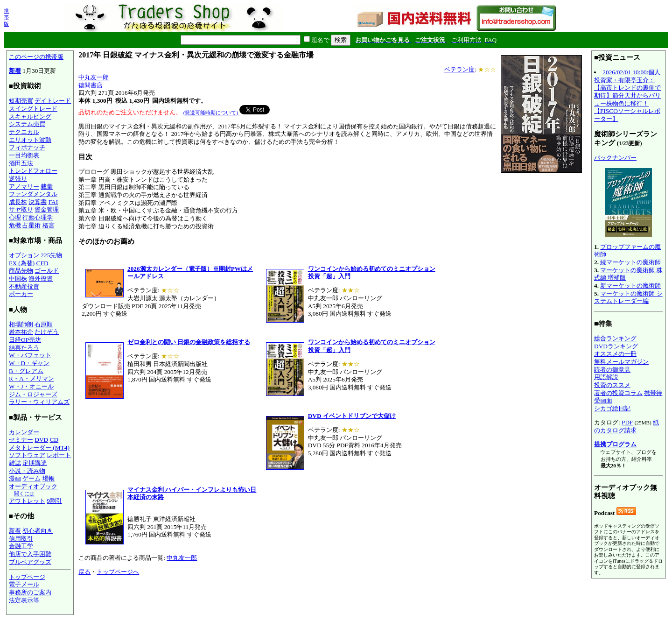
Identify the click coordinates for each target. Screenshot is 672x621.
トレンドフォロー (33, 171)
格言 (49, 225)
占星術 (31, 225)
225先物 (51, 255)
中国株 (18, 279)
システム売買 (27, 124)
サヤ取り (21, 209)
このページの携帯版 (36, 57)
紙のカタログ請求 (626, 426)
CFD (42, 263)
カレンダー (24, 432)
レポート (59, 455)
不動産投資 (24, 286)
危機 (15, 225)
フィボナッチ (27, 147)
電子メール (24, 584)
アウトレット (27, 501)
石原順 (44, 324)
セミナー (21, 440)
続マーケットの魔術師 (630, 262)
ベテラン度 (459, 69)
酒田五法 (21, 163)
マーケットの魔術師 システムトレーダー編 (628, 297)
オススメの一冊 (615, 354)
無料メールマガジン (621, 362)
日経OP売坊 (25, 340)
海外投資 (41, 279)
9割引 (54, 501)
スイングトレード (33, 109)
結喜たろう (24, 348)
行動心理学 (38, 217)
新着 (15, 71)
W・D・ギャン (29, 363)
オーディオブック (33, 486)
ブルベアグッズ (30, 562)
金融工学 (21, 546)
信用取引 (21, 539)
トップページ (27, 577)
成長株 (18, 202)
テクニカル (24, 132)
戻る (84, 572)
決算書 (38, 202)
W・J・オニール (31, 386)
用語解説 (606, 377)
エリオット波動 (30, 140)
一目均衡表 (24, 155)
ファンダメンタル (33, 194)
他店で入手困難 (30, 554)
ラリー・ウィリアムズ (39, 402)
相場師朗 (21, 324)
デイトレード (53, 101)
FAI (53, 202)
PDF (627, 422)
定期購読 (35, 463)
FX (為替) (22, 263)
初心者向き (38, 531)
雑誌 (15, 463)
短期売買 (21, 101)
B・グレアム (26, 371)
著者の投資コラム (618, 393)
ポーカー (21, 294)
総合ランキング (615, 338)
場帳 (49, 478)
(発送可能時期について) (211, 113)
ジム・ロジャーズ (33, 394)
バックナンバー (615, 158)
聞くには (24, 494)
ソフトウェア (27, 455)
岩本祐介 (21, 332)
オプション (24, 255)
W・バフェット (30, 355)
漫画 (15, 478)
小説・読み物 (27, 471)
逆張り (18, 179)
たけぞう (47, 332)
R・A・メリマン (31, 378)
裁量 (47, 187)
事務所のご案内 (30, 592)
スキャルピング (30, 116)
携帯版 (6, 17)
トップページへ (118, 572)
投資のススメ (612, 385)
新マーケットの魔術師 (630, 286)
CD (54, 440)
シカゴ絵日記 (612, 408)
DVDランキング (616, 346)
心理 (15, 217)
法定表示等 (24, 600)
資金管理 (47, 209)
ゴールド (47, 271)
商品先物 (21, 271)
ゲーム (31, 478)
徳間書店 (91, 85)
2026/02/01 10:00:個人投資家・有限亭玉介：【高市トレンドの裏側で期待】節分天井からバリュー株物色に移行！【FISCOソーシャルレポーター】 (627, 95)
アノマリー (24, 187)
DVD (41, 440)
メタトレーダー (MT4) (39, 448)
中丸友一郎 (94, 77)
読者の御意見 (612, 370)
